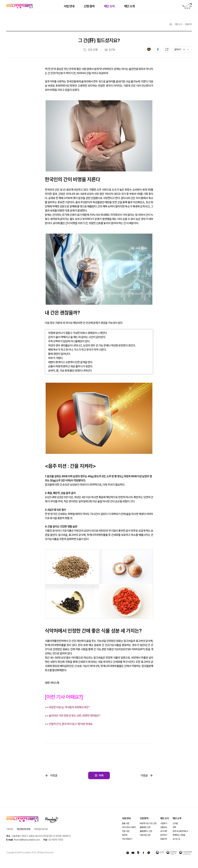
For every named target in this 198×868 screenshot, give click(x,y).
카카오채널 (149, 853)
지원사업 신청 (145, 835)
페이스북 (158, 49)
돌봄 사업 (126, 823)
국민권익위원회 (185, 853)
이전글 (54, 775)
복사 (167, 49)
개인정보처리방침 (24, 829)
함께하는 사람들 (179, 835)
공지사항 (164, 831)
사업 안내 (126, 818)
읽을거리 (164, 839)
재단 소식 (165, 818)
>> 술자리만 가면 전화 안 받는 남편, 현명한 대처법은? (73, 716)
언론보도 (164, 827)
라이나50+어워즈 (129, 827)
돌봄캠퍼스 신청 (146, 831)
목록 (101, 775)
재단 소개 (177, 818)
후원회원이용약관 (41, 829)
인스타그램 (128, 853)
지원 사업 (126, 831)
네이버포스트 (138, 853)
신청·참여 (144, 818)
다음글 (144, 775)
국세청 (160, 853)
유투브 (133, 853)
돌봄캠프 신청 (145, 827)
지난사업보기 (127, 839)
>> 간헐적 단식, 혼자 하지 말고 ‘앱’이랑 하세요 (69, 724)
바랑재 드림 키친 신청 (148, 823)
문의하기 (164, 835)
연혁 (174, 827)
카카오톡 (149, 49)
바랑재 (187, 6)
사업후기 (164, 823)
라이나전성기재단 (19, 6)
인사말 (175, 823)
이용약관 (10, 829)
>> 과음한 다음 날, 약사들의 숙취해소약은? (67, 707)
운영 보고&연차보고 (180, 831)
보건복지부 (172, 853)
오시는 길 (176, 839)
